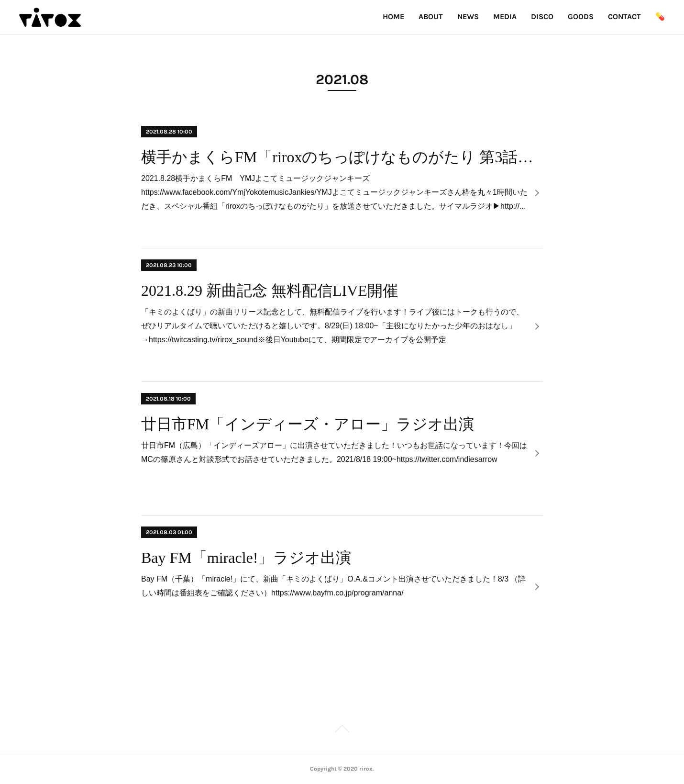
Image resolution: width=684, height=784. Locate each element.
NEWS (468, 17)
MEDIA (505, 17)
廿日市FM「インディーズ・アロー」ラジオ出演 (308, 424)
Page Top (342, 730)
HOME (393, 17)
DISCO (542, 17)
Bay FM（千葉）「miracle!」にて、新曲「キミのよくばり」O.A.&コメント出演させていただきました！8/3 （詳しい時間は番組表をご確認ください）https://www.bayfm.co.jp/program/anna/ (334, 586)
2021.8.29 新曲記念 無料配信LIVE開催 (270, 291)
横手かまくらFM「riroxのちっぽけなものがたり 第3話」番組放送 (342, 157)
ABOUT (431, 17)
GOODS (581, 17)
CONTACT (624, 17)
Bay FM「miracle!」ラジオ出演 (246, 558)
